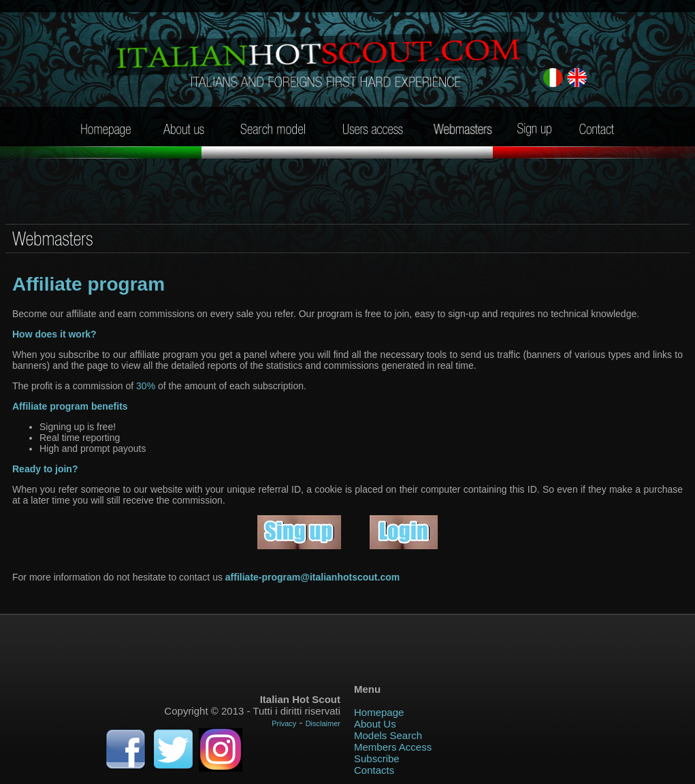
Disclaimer (323, 723)
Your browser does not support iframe (348, 644)
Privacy (284, 723)
